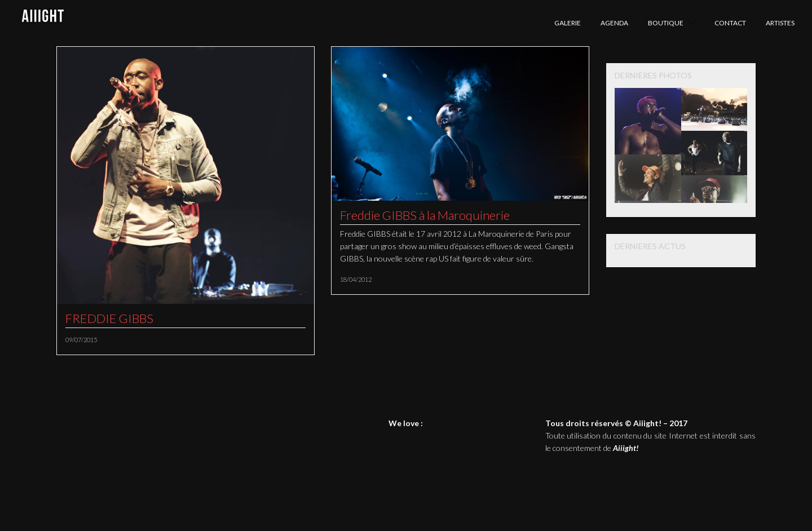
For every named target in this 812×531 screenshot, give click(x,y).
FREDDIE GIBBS (109, 318)
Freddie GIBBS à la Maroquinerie (425, 215)
